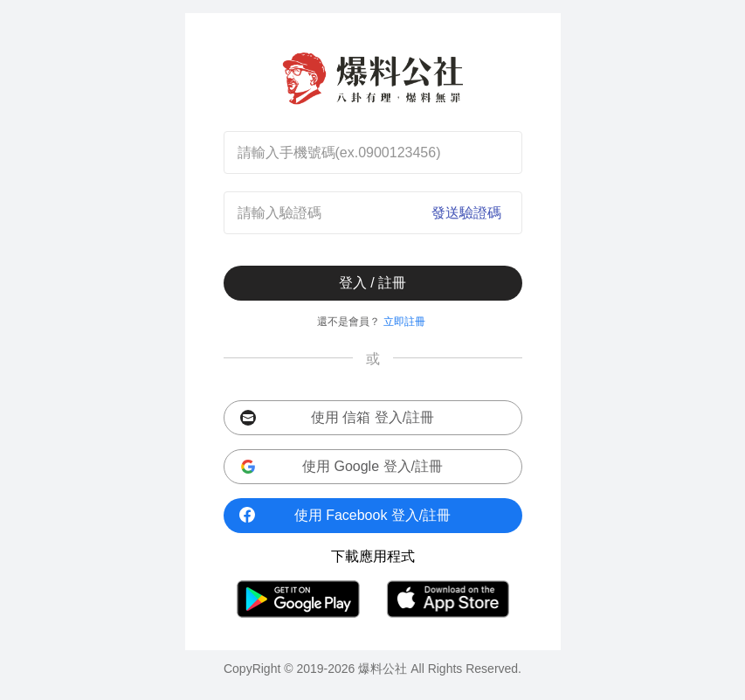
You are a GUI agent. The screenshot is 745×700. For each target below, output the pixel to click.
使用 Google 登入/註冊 (341, 467)
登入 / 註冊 (372, 283)
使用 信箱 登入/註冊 (338, 418)
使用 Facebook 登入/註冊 (345, 515)
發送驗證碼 (466, 213)
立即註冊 (404, 322)
